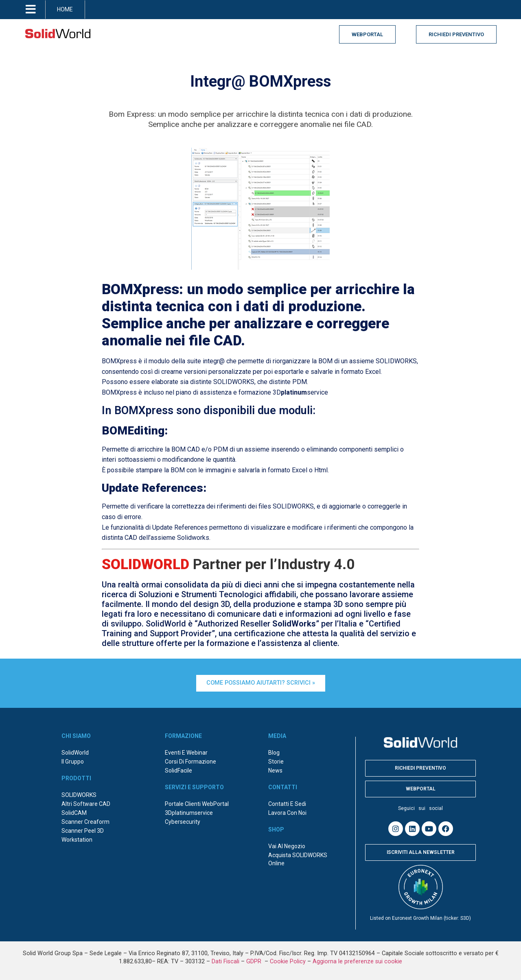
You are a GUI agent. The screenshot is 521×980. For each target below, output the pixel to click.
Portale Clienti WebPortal (197, 804)
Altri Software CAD (86, 804)
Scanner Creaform (85, 822)
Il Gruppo (73, 762)
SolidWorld (75, 753)
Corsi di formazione (190, 762)
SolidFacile (178, 770)
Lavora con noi (287, 813)
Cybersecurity (183, 822)
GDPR (255, 961)
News (275, 770)
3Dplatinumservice (189, 813)
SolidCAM (74, 813)
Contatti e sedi (287, 804)
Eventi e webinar (186, 753)
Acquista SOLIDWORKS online (298, 859)
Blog (274, 753)
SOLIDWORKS (79, 795)
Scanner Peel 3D (83, 831)
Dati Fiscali (225, 961)
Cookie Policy (288, 961)
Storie (276, 762)
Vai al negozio (287, 846)
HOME (65, 9)
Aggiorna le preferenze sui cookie (357, 961)
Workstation (77, 840)
